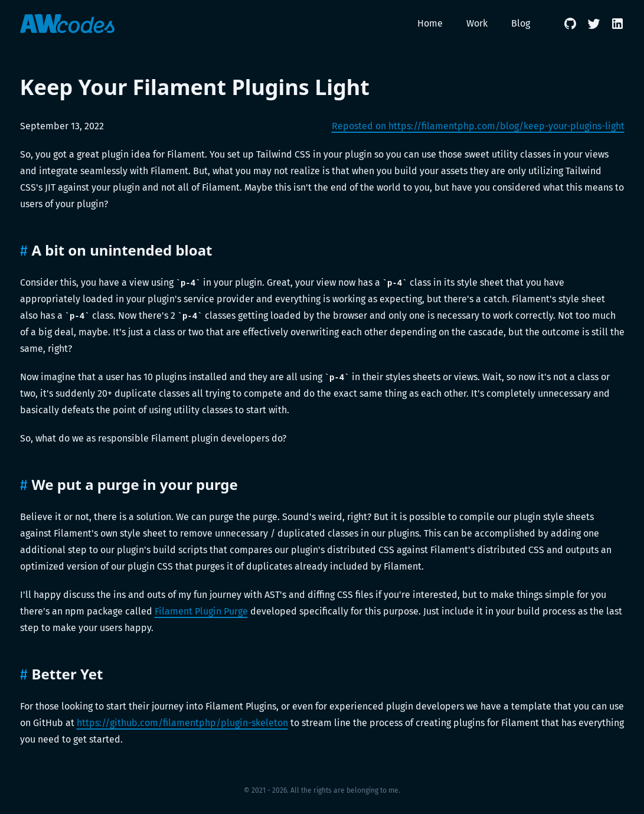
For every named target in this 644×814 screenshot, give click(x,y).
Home (430, 23)
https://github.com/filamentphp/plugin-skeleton (182, 723)
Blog (521, 23)
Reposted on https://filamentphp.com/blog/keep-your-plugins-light (478, 126)
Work (477, 23)
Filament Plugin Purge (201, 611)
